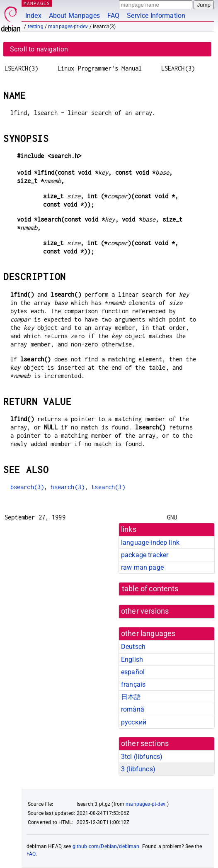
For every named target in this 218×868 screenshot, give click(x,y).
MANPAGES (37, 3)
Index (33, 16)
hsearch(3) (68, 487)
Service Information (156, 16)
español (133, 672)
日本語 (131, 697)
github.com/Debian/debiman (106, 846)
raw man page (142, 567)
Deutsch (133, 647)
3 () (138, 769)
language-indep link (150, 542)
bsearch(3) (27, 487)
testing (36, 27)
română (133, 709)
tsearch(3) (108, 487)
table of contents (150, 589)
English (132, 660)
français (133, 684)
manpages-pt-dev (68, 27)
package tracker (145, 555)
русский (134, 722)
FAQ (113, 16)
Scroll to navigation (39, 49)
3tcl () (142, 757)
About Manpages (74, 16)
